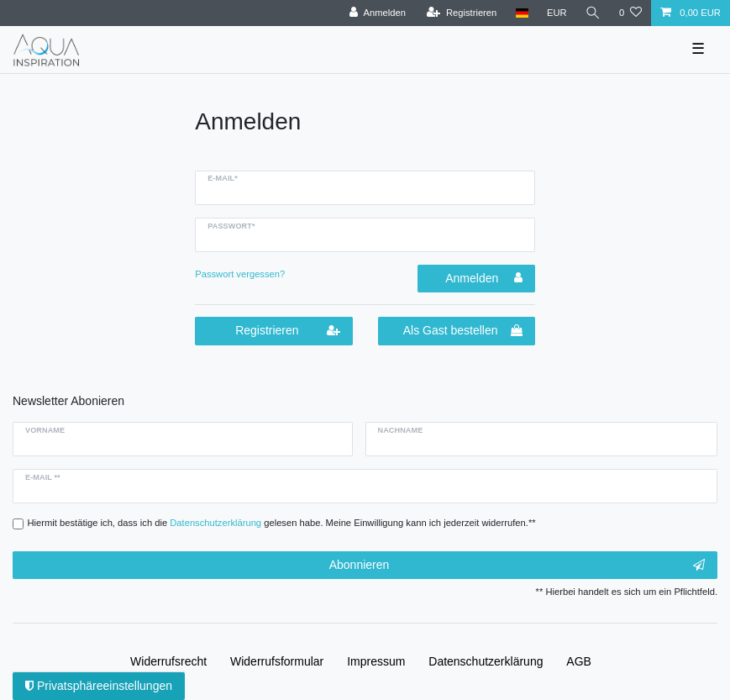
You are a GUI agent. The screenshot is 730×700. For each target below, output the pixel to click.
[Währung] (557, 13)
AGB (579, 661)
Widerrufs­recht (168, 661)
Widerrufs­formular (277, 661)
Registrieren (287, 331)
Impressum (376, 661)
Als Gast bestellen (463, 331)
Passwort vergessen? (240, 274)
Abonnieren (517, 566)
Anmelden (484, 278)
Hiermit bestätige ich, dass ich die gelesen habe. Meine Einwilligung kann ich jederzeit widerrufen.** (282, 523)
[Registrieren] (462, 13)
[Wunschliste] (630, 13)
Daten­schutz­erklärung (486, 661)
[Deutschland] (521, 13)
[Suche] (593, 13)
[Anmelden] (378, 13)
